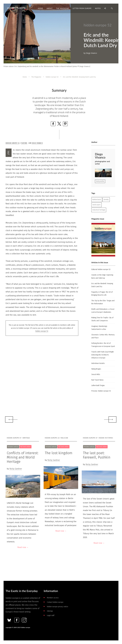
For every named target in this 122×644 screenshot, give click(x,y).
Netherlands (97, 200)
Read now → (23, 547)
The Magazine (36, 77)
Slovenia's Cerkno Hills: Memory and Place (103, 336)
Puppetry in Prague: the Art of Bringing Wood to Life (102, 294)
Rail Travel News (97, 380)
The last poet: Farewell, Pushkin (97, 455)
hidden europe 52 (52, 77)
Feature (24, 143)
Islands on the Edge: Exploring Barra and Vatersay (102, 276)
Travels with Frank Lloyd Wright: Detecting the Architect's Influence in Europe (103, 355)
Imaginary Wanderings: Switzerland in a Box (99, 328)
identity (106, 200)
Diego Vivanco (37, 143)
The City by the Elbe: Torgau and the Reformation (103, 302)
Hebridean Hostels (98, 363)
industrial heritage (99, 210)
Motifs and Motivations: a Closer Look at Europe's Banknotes (103, 311)
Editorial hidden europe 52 (101, 269)
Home (25, 77)
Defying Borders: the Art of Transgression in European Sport (103, 345)
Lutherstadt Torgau (98, 385)
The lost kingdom (59, 453)
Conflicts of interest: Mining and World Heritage (23, 457)
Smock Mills (96, 374)
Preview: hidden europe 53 (101, 391)
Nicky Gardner (16, 469)
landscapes (97, 205)
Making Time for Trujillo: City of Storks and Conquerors (102, 319)
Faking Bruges (96, 369)
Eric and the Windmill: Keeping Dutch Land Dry (102, 285)
